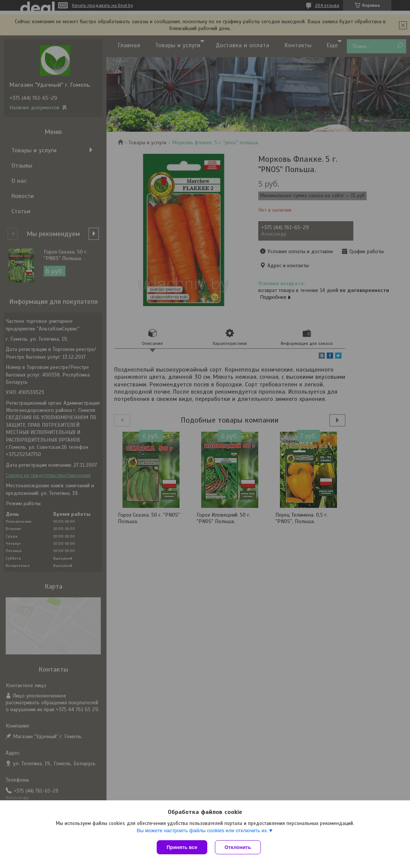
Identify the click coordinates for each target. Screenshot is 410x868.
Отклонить (238, 847)
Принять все (182, 847)
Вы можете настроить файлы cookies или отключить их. (202, 831)
